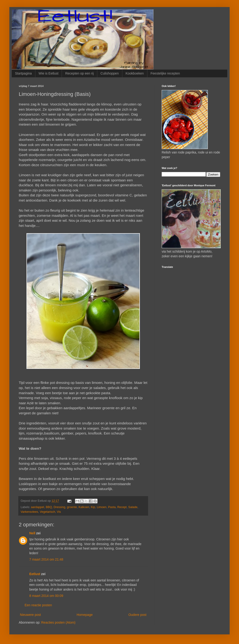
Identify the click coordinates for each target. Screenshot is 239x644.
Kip (93, 507)
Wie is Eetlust (49, 73)
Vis (59, 512)
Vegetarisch (48, 512)
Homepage (85, 615)
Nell (32, 533)
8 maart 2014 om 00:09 (46, 596)
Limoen (102, 507)
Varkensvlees (29, 512)
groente (72, 507)
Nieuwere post (30, 615)
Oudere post (137, 615)
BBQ (49, 507)
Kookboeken (135, 73)
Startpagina (23, 73)
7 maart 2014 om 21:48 (46, 559)
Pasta (112, 507)
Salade (133, 507)
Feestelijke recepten (165, 73)
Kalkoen (84, 507)
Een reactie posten (38, 605)
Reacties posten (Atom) (58, 622)
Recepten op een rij (79, 73)
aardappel (37, 507)
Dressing (60, 507)
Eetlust (35, 574)
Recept (122, 507)
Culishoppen (110, 73)
